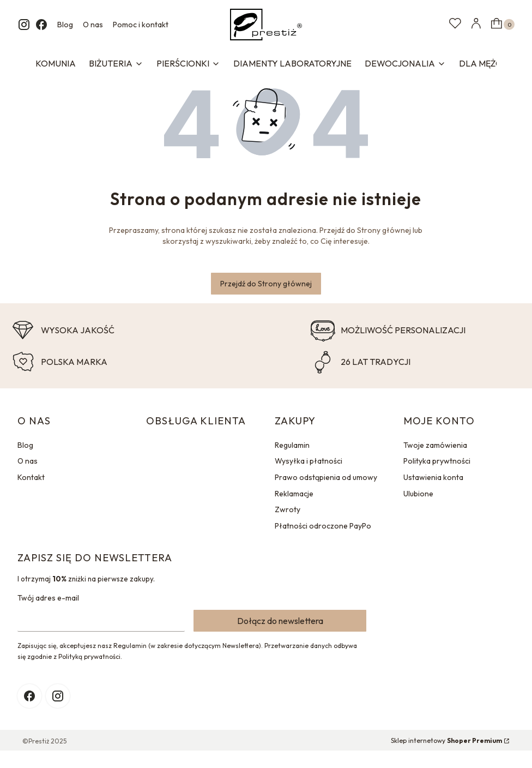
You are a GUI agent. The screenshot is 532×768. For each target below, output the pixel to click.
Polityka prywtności (437, 461)
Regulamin (292, 445)
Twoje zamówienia (435, 445)
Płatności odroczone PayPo (323, 526)
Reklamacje (294, 494)
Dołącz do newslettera (280, 621)
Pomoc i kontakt (141, 25)
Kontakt (31, 477)
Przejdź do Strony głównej (266, 284)
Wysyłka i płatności (309, 461)
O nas (93, 25)
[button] (501, 25)
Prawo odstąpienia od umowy (326, 477)
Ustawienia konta (433, 477)
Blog (65, 25)
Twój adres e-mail (48, 598)
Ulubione (418, 494)
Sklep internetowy (446, 740)
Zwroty (288, 509)
